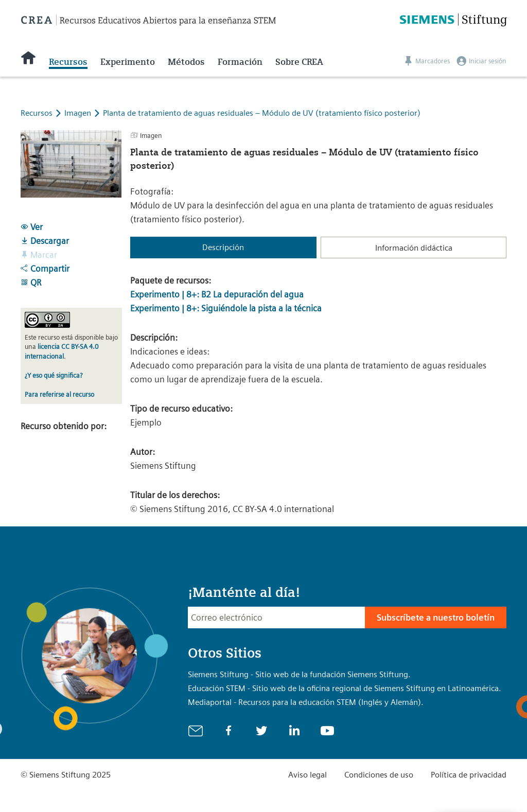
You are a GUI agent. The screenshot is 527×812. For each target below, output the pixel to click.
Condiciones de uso (379, 775)
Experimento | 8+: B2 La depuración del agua (217, 294)
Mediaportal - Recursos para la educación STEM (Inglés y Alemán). (306, 702)
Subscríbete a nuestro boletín (436, 617)
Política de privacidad (469, 775)
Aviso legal (308, 775)
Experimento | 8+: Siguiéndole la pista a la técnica (226, 308)
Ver (32, 227)
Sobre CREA (299, 62)
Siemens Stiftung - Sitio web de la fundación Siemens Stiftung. (299, 674)
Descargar (45, 241)
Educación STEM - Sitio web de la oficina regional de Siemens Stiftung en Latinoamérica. (345, 688)
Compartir (45, 269)
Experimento (128, 62)
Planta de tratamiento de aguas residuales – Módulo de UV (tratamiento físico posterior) (262, 113)
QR (31, 283)
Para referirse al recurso (59, 394)
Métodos (186, 62)
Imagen (79, 113)
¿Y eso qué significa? (54, 375)
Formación (240, 62)
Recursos (68, 62)
